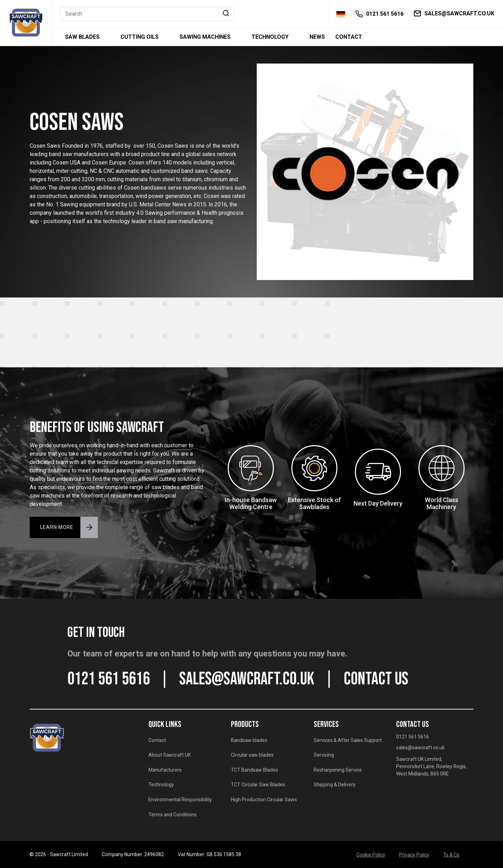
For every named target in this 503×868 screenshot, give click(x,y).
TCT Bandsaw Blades (254, 770)
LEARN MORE (57, 527)
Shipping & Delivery (335, 785)
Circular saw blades (252, 755)
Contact (349, 37)
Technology (270, 37)
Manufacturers (165, 770)
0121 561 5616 (109, 679)
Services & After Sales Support (348, 740)
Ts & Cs (451, 855)
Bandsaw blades (249, 740)
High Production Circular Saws (264, 800)
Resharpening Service (338, 770)
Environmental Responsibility (180, 800)
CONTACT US (376, 679)
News (317, 37)
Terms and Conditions (173, 815)
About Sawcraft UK (170, 755)
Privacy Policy (414, 855)
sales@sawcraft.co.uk (247, 679)
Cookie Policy (371, 855)
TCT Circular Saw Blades (258, 785)
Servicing (324, 755)
